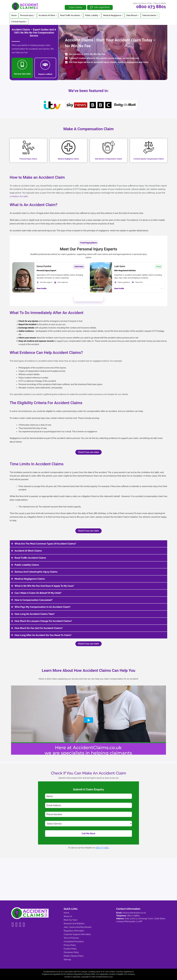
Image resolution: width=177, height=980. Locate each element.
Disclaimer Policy (71, 952)
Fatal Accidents (150, 15)
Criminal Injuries (19, 22)
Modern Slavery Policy (74, 956)
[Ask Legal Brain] (100, 7)
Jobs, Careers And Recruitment (78, 927)
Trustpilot (69, 67)
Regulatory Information (74, 931)
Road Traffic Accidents (71, 15)
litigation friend (90, 496)
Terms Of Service (71, 938)
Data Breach (133, 15)
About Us (68, 916)
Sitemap (67, 960)
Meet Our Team (71, 920)
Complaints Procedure (74, 942)
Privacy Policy (70, 945)
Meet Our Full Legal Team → (88, 298)
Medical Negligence (113, 15)
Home (14, 15)
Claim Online (76, 7)
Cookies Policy (70, 949)
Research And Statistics (74, 924)
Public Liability (92, 15)
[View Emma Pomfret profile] (50, 277)
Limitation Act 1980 (150, 472)
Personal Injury (28, 15)
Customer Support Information (77, 934)
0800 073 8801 (151, 7)
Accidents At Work (48, 15)
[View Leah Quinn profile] (127, 277)
